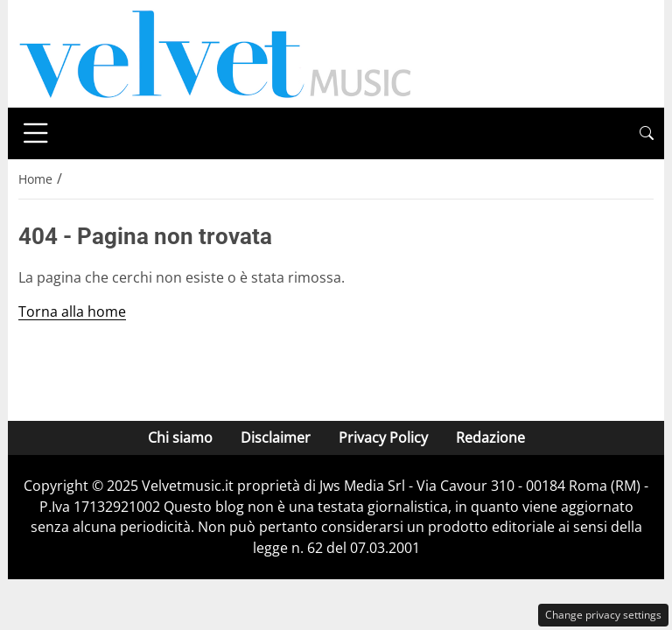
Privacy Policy (383, 437)
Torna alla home (72, 311)
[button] (647, 133)
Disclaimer (276, 437)
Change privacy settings (603, 615)
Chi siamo (180, 437)
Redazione (490, 437)
